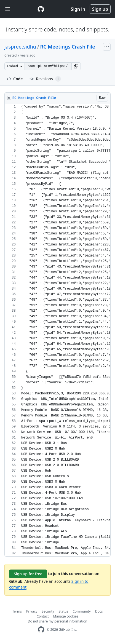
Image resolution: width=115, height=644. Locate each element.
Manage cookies (66, 616)
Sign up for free (28, 574)
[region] (57, 330)
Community (82, 611)
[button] (76, 66)
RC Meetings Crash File (68, 47)
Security (48, 611)
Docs (99, 611)
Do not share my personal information (58, 621)
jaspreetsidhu (20, 47)
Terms (17, 611)
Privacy (32, 611)
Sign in (78, 9)
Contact (43, 616)
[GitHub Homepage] (41, 630)
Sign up (100, 9)
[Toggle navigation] (8, 9)
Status (63, 611)
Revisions (45, 79)
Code (15, 79)
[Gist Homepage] (41, 9)
